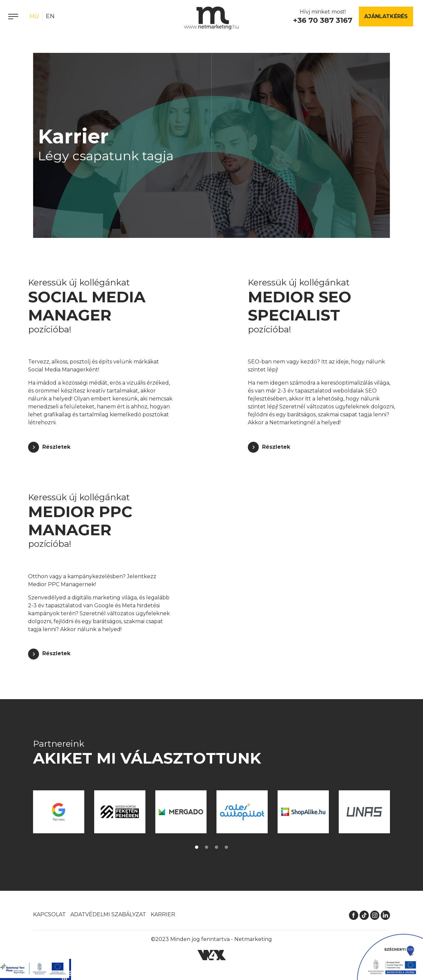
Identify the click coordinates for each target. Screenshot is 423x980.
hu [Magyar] (34, 16)
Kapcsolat (49, 914)
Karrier (163, 914)
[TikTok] (364, 915)
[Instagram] (375, 915)
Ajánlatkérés (386, 16)
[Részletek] (49, 447)
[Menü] (13, 17)
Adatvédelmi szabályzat (108, 914)
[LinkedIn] (385, 915)
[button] (197, 847)
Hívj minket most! (323, 17)
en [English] (50, 16)
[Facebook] (354, 915)
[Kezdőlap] (211, 18)
